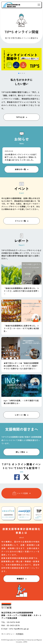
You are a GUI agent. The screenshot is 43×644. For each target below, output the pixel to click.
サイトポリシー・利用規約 (12, 634)
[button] (19, 73)
